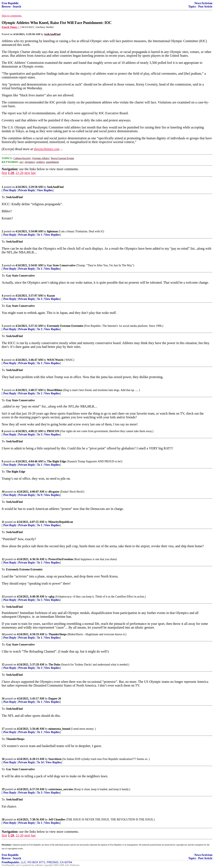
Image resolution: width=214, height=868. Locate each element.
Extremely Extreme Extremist (65, 326)
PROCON (53, 431)
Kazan (51, 296)
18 (3, 759)
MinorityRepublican (61, 522)
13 (3, 597)
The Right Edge (57, 461)
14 (3, 634)
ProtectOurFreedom (61, 559)
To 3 (40, 299)
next (27, 173)
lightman (52, 231)
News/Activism (203, 3)
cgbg (51, 597)
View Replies (45, 190)
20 (3, 820)
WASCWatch (55, 360)
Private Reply (27, 190)
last (33, 173)
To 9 (40, 495)
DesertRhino (55, 390)
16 (3, 699)
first (4, 173)
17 (3, 729)
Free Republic (10, 3)
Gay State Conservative (61, 265)
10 (3, 492)
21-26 (20, 173)
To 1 (40, 235)
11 (3, 522)
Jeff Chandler (57, 820)
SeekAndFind (55, 187)
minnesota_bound (59, 729)
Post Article (205, 7)
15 (3, 665)
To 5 (40, 600)
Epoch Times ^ (11, 27)
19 (3, 789)
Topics (192, 7)
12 (3, 559)
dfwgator (54, 492)
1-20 (11, 173)
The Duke (54, 665)
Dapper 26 (55, 699)
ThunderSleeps (58, 634)
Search (17, 7)
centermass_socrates (61, 789)
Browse (6, 7)
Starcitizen (55, 759)
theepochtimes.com (47, 149)
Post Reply (10, 190)
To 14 (40, 762)
